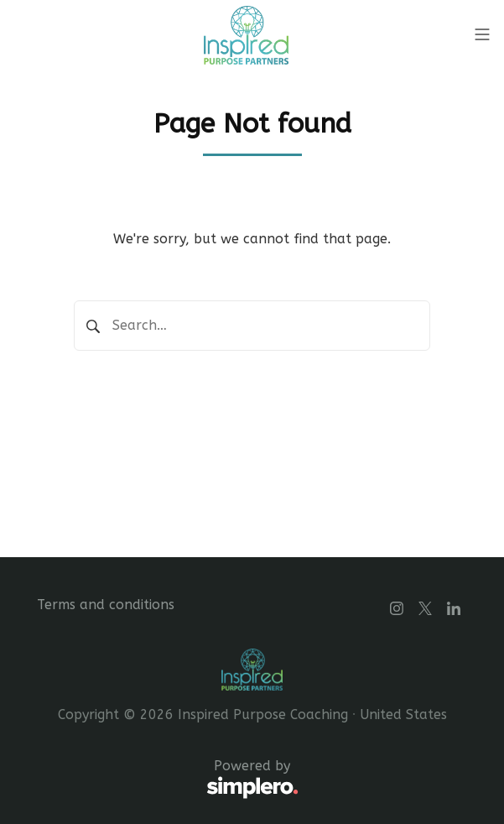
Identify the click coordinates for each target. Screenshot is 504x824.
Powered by (168, 780)
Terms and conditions (106, 605)
